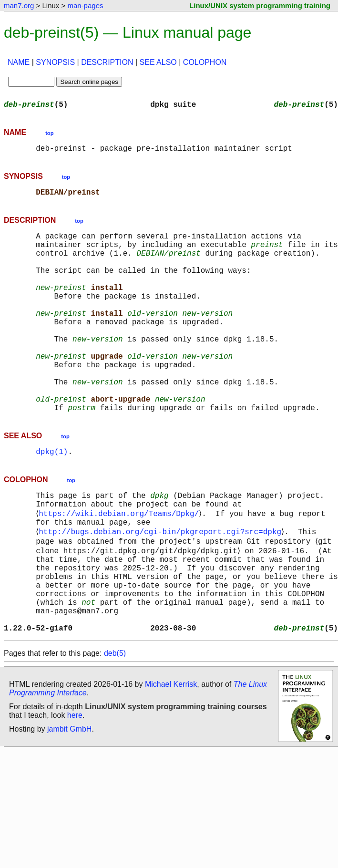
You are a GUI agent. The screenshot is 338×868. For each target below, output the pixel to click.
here (75, 790)
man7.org (19, 5)
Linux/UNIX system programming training (260, 5)
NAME (19, 62)
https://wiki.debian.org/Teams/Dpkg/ (121, 566)
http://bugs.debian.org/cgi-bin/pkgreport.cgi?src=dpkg (162, 587)
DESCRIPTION (107, 62)
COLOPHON (205, 62)
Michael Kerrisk (171, 759)
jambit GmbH (69, 803)
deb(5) (115, 728)
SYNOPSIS (55, 62)
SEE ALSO (158, 62)
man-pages (85, 5)
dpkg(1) (52, 499)
